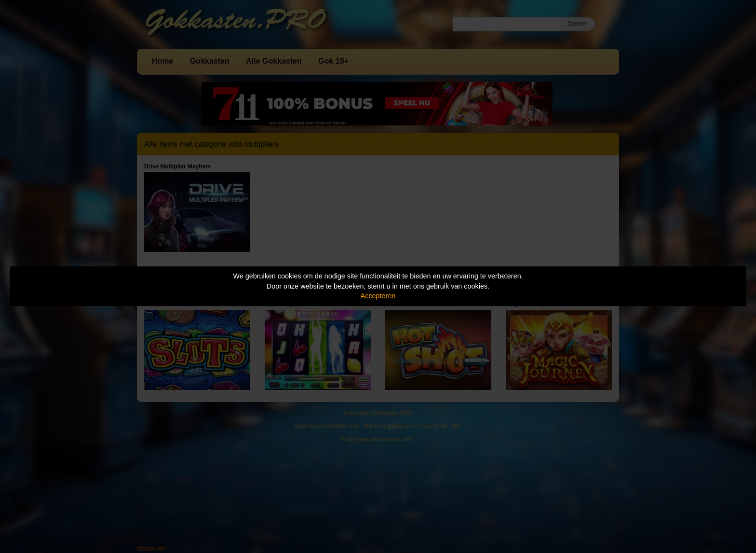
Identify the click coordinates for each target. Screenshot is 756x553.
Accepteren (378, 296)
